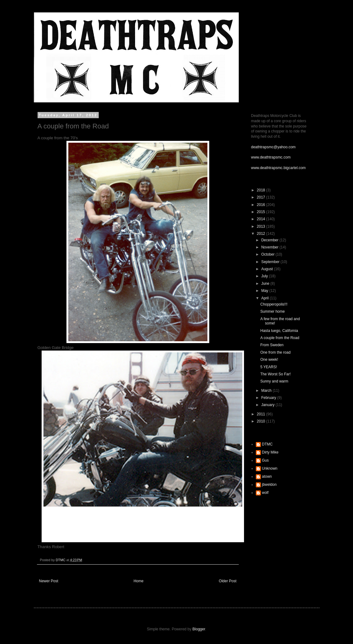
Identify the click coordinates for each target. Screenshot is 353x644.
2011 (261, 414)
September (271, 262)
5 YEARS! (269, 367)
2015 (261, 212)
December (270, 240)
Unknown (270, 468)
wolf (265, 493)
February (269, 398)
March (267, 391)
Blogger (199, 629)
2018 (261, 190)
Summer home (272, 311)
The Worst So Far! (275, 374)
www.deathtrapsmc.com (271, 157)
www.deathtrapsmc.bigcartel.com (278, 168)
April (265, 298)
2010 (261, 421)
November (270, 247)
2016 (261, 205)
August (267, 269)
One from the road (275, 352)
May (265, 291)
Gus (265, 460)
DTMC (267, 444)
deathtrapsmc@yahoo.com (274, 147)
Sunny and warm (274, 381)
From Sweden (272, 345)
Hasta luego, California (279, 331)
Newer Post (49, 581)
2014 (261, 219)
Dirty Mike (270, 452)
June (266, 284)
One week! (269, 360)
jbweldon (269, 485)
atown (267, 476)
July (265, 276)
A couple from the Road (280, 338)
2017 (261, 197)
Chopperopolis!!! (274, 304)
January (268, 405)
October (268, 254)
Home (138, 581)
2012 (261, 234)
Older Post (228, 581)
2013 (261, 226)
